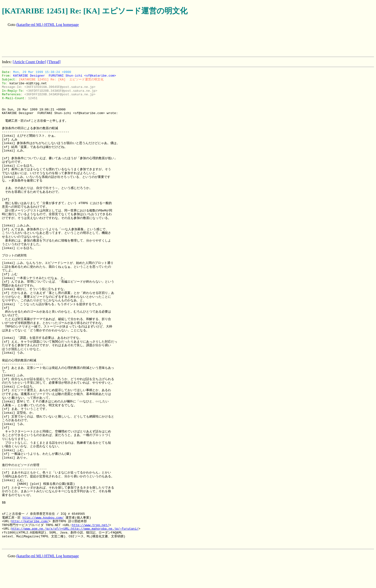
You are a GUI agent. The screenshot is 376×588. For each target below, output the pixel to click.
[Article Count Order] (29, 62)
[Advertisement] (89, 42)
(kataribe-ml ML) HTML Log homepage (48, 25)
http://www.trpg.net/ (90, 525)
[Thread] (54, 62)
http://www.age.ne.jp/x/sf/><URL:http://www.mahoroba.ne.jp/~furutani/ (75, 529)
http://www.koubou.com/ (43, 518)
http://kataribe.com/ (30, 521)
